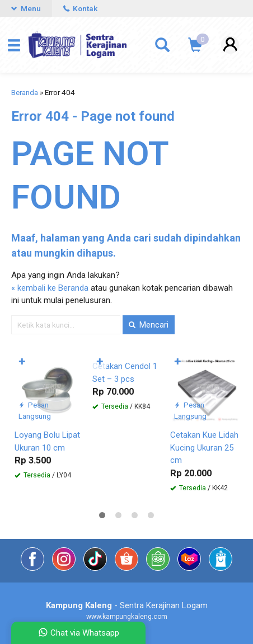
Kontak (80, 8)
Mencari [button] (149, 325)
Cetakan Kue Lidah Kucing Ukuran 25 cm (204, 448)
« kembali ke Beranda (50, 288)
